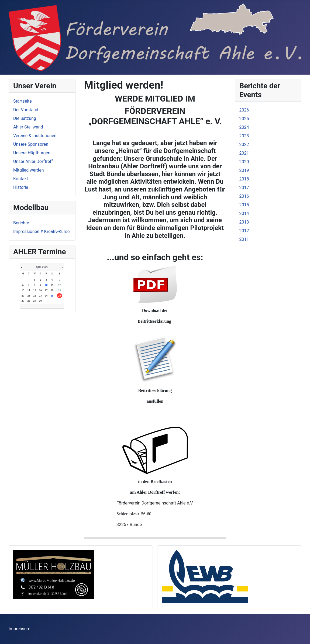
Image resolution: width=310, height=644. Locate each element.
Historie (21, 187)
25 (52, 296)
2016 (244, 196)
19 (59, 290)
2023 (244, 136)
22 (35, 296)
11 (52, 285)
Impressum (20, 629)
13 (23, 290)
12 (59, 285)
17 (46, 290)
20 (23, 296)
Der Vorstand (26, 110)
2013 (244, 222)
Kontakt (21, 179)
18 (52, 290)
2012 (244, 231)
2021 (244, 153)
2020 (244, 162)
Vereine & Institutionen (35, 136)
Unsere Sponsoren (31, 144)
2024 (244, 127)
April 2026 (42, 267)
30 (40, 301)
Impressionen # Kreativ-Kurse (41, 232)
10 (46, 285)
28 (29, 301)
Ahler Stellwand (28, 127)
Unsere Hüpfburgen (32, 153)
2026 (244, 110)
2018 (244, 179)
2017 (244, 188)
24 (46, 296)
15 (35, 290)
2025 (244, 119)
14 (29, 290)
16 (40, 290)
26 (59, 296)
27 (23, 301)
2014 (244, 213)
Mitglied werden (28, 170)
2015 (244, 205)
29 (35, 301)
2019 (244, 170)
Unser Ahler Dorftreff (33, 161)
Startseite (23, 101)
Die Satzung (25, 118)
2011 (244, 239)
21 (29, 296)
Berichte (21, 223)
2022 (244, 145)
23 (40, 296)
